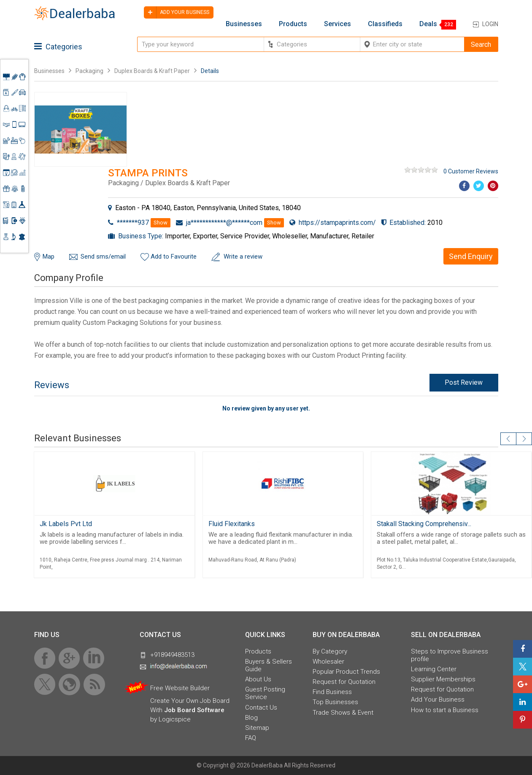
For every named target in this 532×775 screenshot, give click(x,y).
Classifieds (385, 24)
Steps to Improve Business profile (450, 655)
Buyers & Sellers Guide (269, 665)
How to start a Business (445, 710)
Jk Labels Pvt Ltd (66, 524)
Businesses (244, 24)
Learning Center (434, 669)
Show (161, 223)
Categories (58, 47)
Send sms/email (103, 257)
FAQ (251, 738)
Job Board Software (194, 710)
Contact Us (261, 707)
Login (490, 24)
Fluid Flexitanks (232, 524)
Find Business (332, 692)
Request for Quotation (344, 682)
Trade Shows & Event (343, 713)
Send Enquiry (471, 256)
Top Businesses (335, 702)
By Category (330, 651)
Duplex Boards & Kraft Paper (152, 71)
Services (338, 24)
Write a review (243, 257)
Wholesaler (328, 662)
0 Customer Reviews (471, 171)
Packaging (89, 71)
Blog (251, 718)
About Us (258, 679)
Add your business (177, 12)
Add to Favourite (174, 257)
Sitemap (257, 728)
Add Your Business (438, 699)
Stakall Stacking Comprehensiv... (424, 524)
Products (293, 24)
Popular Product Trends (346, 672)
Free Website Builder (180, 688)
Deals (428, 24)
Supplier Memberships (443, 679)
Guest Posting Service (265, 693)
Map (49, 257)
